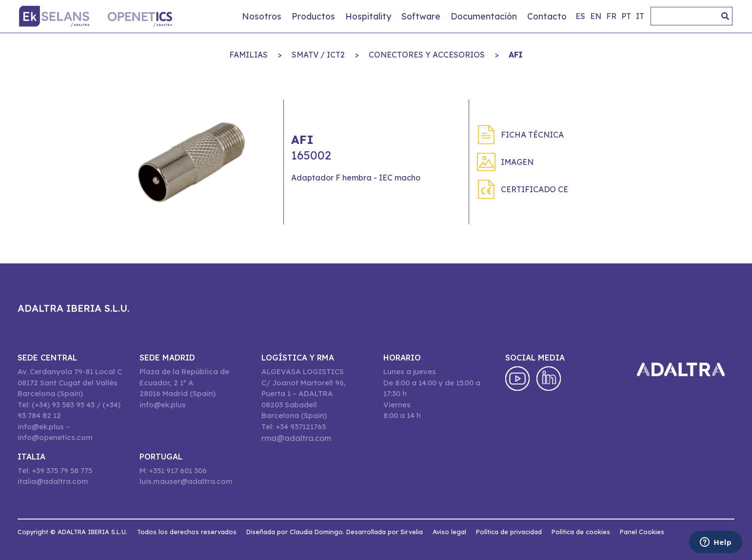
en (596, 16)
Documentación (484, 16)
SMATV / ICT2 (318, 55)
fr (611, 16)
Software (421, 16)
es (580, 16)
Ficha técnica (532, 135)
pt (626, 16)
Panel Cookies (642, 532)
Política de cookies (581, 532)
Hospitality (368, 16)
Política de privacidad (509, 532)
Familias (248, 55)
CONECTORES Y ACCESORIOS (427, 55)
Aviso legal (449, 532)
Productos (313, 16)
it (640, 16)
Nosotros (262, 16)
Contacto (547, 16)
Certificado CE (534, 189)
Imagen (517, 162)
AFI (516, 55)
